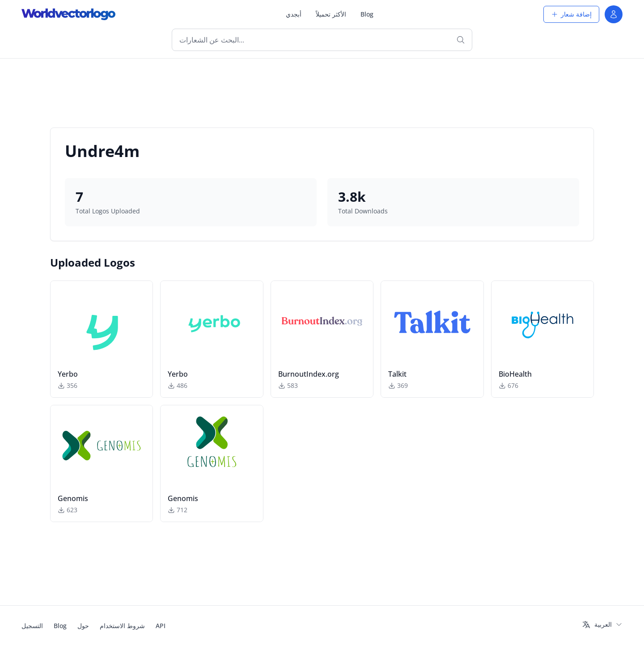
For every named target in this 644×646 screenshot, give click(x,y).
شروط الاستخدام (122, 626)
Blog (367, 14)
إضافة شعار (571, 14)
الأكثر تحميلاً (331, 14)
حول (83, 626)
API (161, 626)
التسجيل (32, 626)
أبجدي (294, 14)
